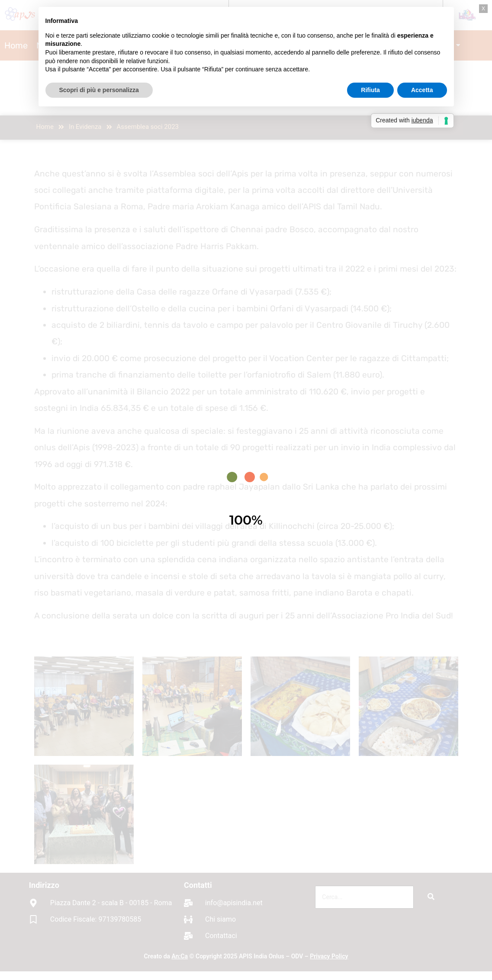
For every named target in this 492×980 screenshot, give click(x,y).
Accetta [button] (422, 90)
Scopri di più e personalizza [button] (99, 90)
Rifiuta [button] (370, 90)
